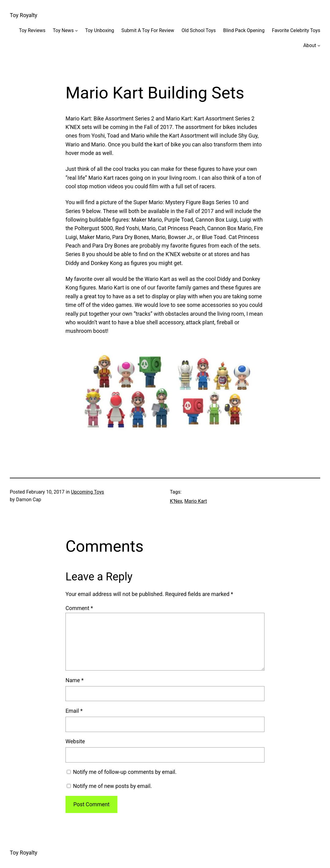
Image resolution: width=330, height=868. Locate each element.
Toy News (63, 30)
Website (75, 741)
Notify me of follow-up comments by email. (125, 772)
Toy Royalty (24, 15)
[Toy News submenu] (76, 30)
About (310, 45)
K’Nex (176, 501)
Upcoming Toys (88, 492)
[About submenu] (319, 45)
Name (75, 680)
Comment (79, 608)
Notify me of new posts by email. (112, 786)
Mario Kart (196, 501)
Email (74, 711)
